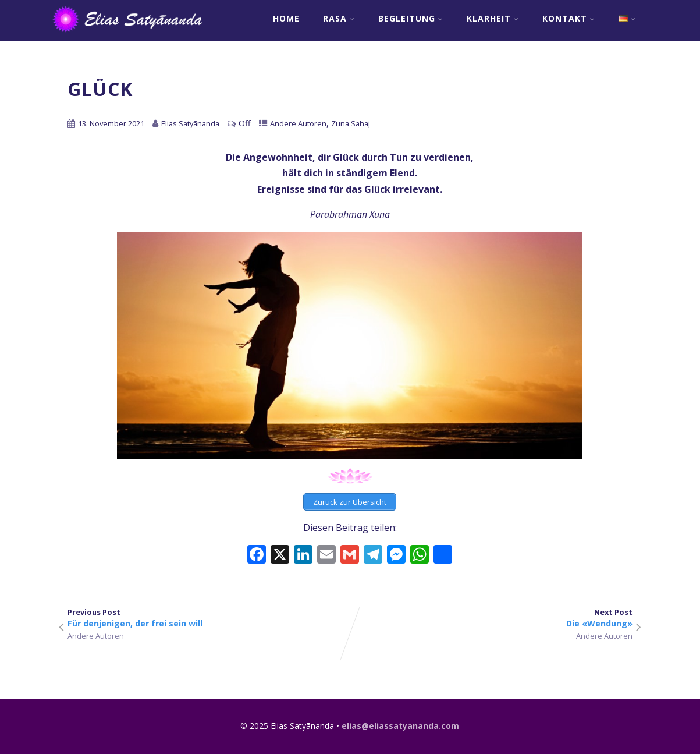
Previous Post (209, 618)
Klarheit (493, 18)
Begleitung (411, 18)
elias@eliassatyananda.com (400, 726)
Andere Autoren (298, 123)
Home (286, 18)
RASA (339, 18)
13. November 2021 (111, 123)
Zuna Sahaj (351, 123)
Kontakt (569, 18)
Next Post (492, 618)
